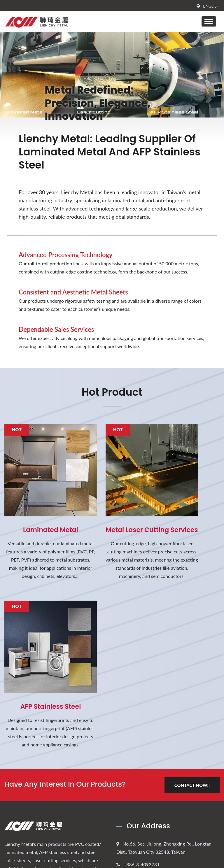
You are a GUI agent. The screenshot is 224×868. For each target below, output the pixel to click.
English (211, 6)
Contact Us (136, 806)
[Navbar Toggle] (209, 21)
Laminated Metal (37, 504)
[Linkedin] (21, 705)
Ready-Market (205, 846)
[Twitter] (14, 705)
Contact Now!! (191, 597)
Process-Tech (138, 795)
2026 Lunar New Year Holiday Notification (52, 753)
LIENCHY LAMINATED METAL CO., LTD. (46, 852)
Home (131, 751)
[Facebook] (7, 705)
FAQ (129, 817)
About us (134, 762)
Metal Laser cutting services (112, 507)
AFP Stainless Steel (187, 504)
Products (134, 773)
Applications (137, 784)
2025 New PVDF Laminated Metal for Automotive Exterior (47, 781)
